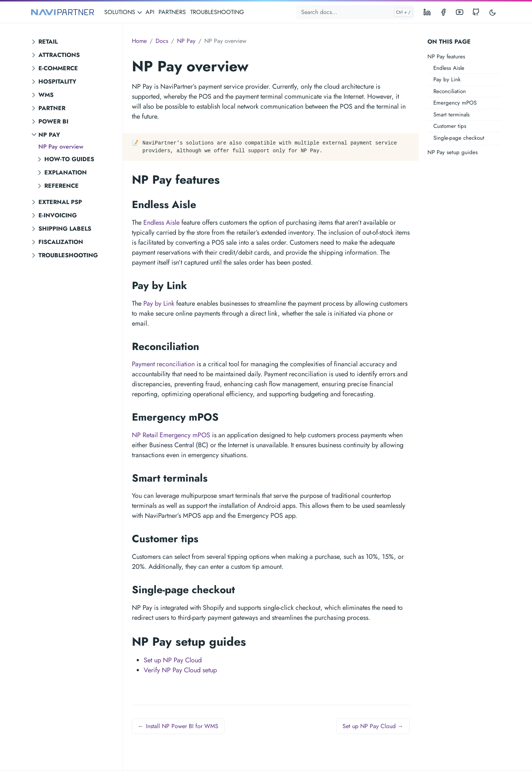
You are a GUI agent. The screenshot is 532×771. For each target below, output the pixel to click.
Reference (62, 186)
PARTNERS (172, 12)
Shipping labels (65, 229)
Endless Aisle (449, 68)
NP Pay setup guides (453, 152)
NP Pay (49, 135)
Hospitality (57, 81)
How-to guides (69, 159)
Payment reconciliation (163, 364)
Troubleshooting (68, 255)
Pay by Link (447, 79)
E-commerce (58, 68)
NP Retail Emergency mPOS (171, 435)
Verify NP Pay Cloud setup (180, 670)
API (150, 12)
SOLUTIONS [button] (123, 12)
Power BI (53, 121)
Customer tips (450, 126)
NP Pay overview (61, 147)
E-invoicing (58, 215)
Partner (52, 108)
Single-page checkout (459, 138)
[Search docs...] (355, 12)
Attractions (59, 55)
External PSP (60, 202)
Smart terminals (451, 115)
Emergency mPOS (455, 103)
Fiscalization (61, 242)
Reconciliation (450, 91)
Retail (48, 42)
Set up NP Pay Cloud (173, 660)
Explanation (66, 172)
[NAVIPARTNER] (62, 12)
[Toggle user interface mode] (492, 12)
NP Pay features (446, 57)
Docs (162, 41)
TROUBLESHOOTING (217, 12)
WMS (46, 95)
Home (139, 41)
